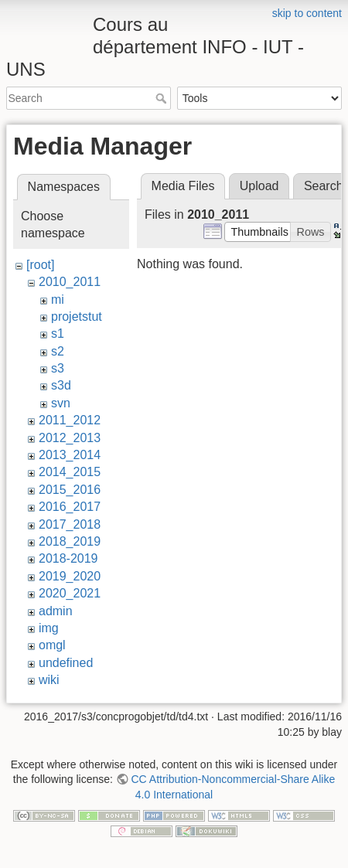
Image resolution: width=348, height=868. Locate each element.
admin (56, 611)
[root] (40, 265)
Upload (259, 186)
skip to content (307, 13)
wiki (49, 680)
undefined (66, 663)
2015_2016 (70, 490)
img (49, 628)
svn (61, 403)
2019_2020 (70, 576)
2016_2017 (70, 507)
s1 (58, 334)
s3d (61, 385)
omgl (52, 645)
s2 (58, 351)
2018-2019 (68, 558)
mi (58, 300)
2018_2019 (70, 541)
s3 (58, 368)
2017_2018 (70, 524)
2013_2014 (70, 455)
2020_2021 (70, 593)
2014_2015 (70, 472)
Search (163, 98)
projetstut (77, 317)
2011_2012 (70, 420)
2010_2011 (70, 282)
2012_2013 (70, 438)
